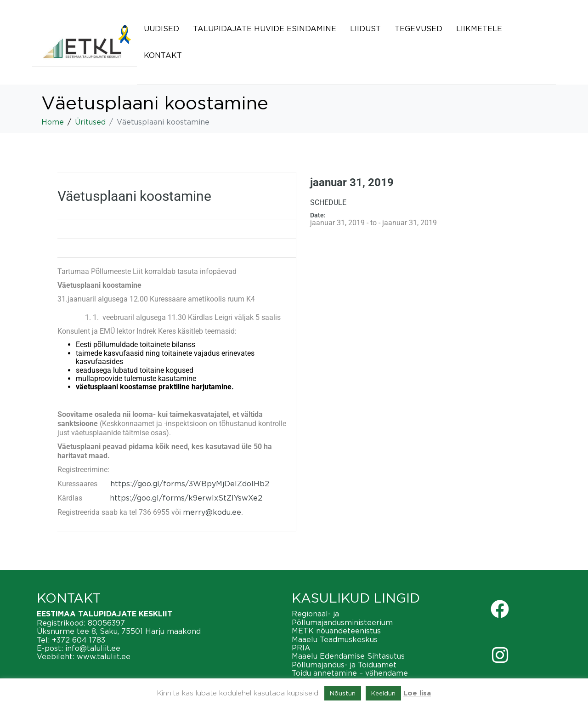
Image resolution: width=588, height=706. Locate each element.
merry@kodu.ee (212, 512)
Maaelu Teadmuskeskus (335, 639)
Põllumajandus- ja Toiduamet (344, 665)
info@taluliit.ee (93, 648)
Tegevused (418, 28)
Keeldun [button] (383, 693)
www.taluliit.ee (104, 656)
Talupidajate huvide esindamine (265, 28)
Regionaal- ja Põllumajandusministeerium (342, 618)
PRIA (301, 648)
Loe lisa (417, 693)
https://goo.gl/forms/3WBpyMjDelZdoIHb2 (190, 484)
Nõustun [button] (343, 693)
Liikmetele (479, 28)
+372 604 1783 (79, 640)
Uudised (161, 28)
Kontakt (163, 55)
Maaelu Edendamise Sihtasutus (348, 656)
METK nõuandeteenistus (336, 631)
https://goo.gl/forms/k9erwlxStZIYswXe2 (186, 498)
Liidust (365, 28)
